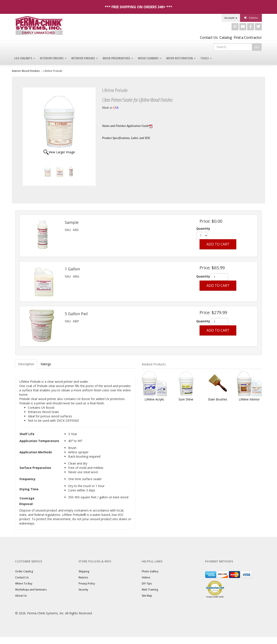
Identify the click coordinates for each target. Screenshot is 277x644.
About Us (21, 596)
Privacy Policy (87, 583)
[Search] (233, 47)
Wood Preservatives (118, 58)
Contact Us (209, 37)
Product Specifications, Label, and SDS (126, 138)
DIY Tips (147, 583)
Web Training (150, 590)
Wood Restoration (181, 58)
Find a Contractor (248, 37)
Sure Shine (186, 399)
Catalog (226, 37)
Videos (146, 577)
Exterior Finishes (53, 58)
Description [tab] (26, 364)
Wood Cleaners (150, 58)
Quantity (203, 228)
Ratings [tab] (46, 364)
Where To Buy (24, 583)
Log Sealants (25, 58)
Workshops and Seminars (31, 590)
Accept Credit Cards (215, 597)
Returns (83, 577)
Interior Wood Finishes (26, 71)
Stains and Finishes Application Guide (127, 126)
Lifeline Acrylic (154, 399)
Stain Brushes (218, 399)
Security (83, 590)
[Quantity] (220, 277)
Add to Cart (218, 244)
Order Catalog (24, 571)
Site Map (147, 596)
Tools (206, 58)
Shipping (84, 571)
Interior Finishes (85, 58)
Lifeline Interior (249, 399)
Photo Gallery (150, 571)
